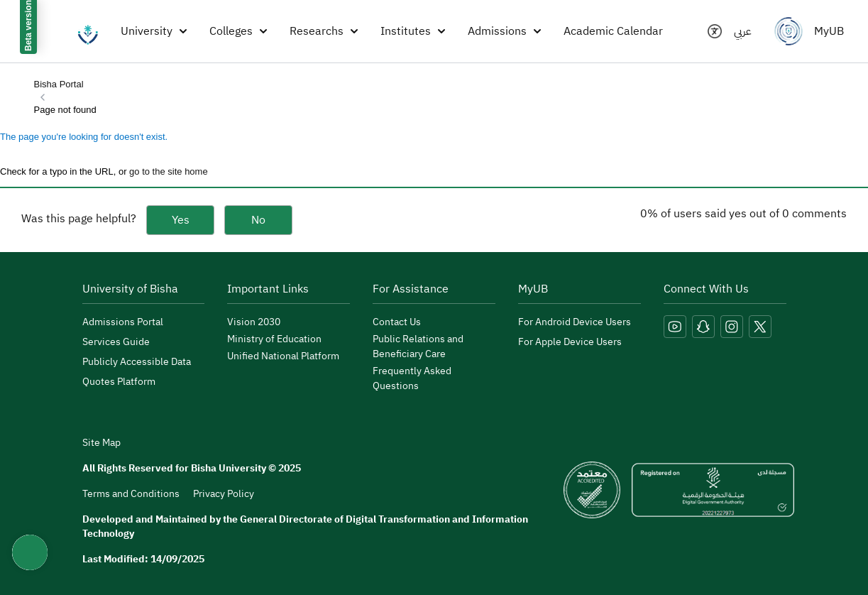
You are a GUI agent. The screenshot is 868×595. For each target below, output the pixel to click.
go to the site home (169, 171)
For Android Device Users (575, 322)
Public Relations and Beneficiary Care (418, 346)
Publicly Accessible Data (137, 362)
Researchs (324, 31)
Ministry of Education (274, 339)
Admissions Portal (123, 322)
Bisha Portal (59, 84)
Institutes (413, 31)
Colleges (238, 31)
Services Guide (116, 342)
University (154, 31)
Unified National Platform (283, 356)
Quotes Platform (119, 382)
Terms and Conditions (131, 494)
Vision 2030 (254, 322)
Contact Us (397, 322)
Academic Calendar (613, 31)
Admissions (504, 31)
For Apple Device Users (570, 342)
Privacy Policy (224, 494)
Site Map (101, 443)
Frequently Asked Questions (412, 378)
